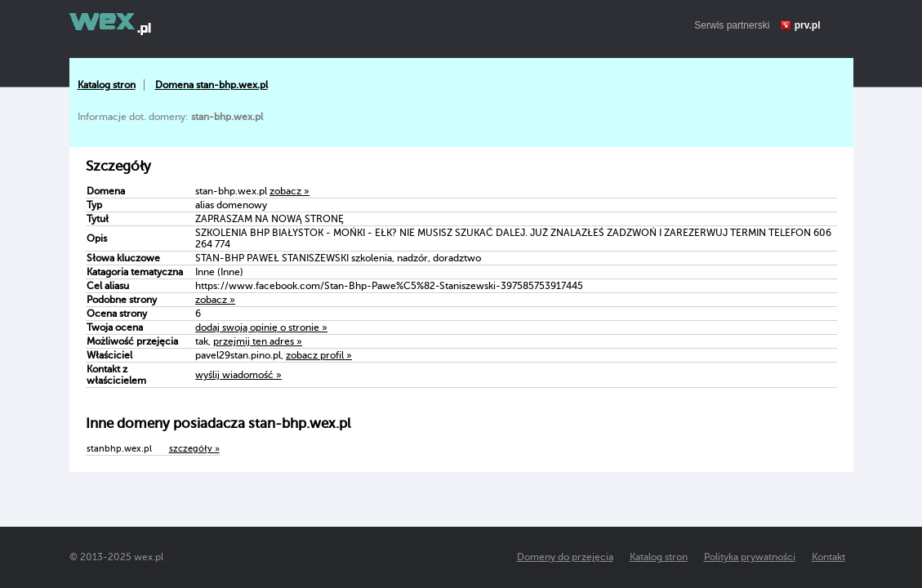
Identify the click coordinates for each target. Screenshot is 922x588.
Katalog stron (107, 85)
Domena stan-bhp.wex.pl (212, 85)
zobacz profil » (319, 355)
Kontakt (828, 557)
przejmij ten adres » (258, 341)
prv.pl (808, 25)
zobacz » (290, 191)
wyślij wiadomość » (238, 375)
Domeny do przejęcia (565, 557)
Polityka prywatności (750, 557)
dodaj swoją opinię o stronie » (261, 327)
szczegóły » (194, 449)
